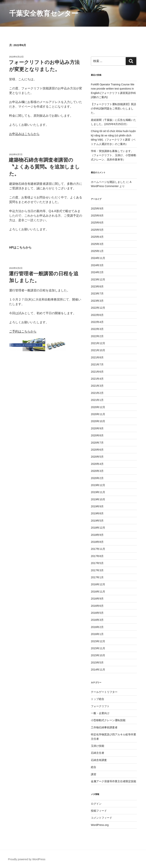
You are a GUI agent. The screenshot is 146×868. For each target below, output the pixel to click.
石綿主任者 (98, 753)
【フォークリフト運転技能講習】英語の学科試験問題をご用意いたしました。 (113, 108)
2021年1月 (97, 400)
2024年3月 (97, 265)
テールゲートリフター (104, 692)
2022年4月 (97, 322)
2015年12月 (98, 641)
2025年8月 (97, 216)
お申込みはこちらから (24, 134)
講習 (94, 774)
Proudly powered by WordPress (27, 859)
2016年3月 (97, 620)
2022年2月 (97, 336)
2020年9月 (97, 428)
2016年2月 (97, 627)
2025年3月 (97, 244)
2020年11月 (98, 414)
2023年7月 (97, 294)
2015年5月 (97, 663)
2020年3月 (97, 471)
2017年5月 (97, 563)
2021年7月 (97, 364)
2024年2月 (97, 272)
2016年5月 (97, 613)
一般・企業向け (100, 713)
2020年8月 (97, 435)
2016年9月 (97, 599)
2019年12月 (98, 485)
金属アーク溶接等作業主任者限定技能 (113, 781)
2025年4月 (97, 237)
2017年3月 (97, 570)
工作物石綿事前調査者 (104, 727)
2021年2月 (97, 393)
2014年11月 (98, 670)
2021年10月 (98, 350)
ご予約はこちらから (23, 331)
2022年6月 (97, 315)
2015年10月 (98, 655)
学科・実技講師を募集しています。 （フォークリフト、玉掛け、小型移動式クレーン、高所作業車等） (113, 155)
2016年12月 (98, 584)
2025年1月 (97, 251)
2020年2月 (97, 478)
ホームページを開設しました (108, 182)
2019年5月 (97, 521)
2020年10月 (98, 421)
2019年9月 (97, 506)
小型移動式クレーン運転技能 (108, 720)
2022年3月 (97, 329)
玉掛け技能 (98, 746)
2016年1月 (97, 634)
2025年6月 (97, 223)
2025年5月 (97, 230)
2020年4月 (97, 464)
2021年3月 (97, 386)
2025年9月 (97, 209)
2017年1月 (97, 577)
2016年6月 (97, 606)
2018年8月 (97, 542)
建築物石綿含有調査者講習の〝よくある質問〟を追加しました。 (44, 167)
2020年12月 (98, 407)
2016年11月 (98, 592)
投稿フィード (99, 811)
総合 (94, 767)
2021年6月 (97, 372)
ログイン (96, 804)
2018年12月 (98, 528)
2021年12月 (98, 343)
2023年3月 (97, 301)
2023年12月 (98, 279)
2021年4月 (97, 379)
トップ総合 (98, 699)
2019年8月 (97, 513)
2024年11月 (98, 258)
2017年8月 (97, 556)
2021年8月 (97, 357)
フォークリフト (100, 706)
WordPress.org (100, 825)
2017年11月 (98, 549)
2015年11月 (98, 648)
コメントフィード (102, 818)
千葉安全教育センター (44, 13)
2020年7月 (97, 443)
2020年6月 (97, 450)
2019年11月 (98, 492)
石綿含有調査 (99, 760)
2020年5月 (97, 457)
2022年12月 (98, 308)
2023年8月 (97, 286)
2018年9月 (97, 535)
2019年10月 (98, 499)
